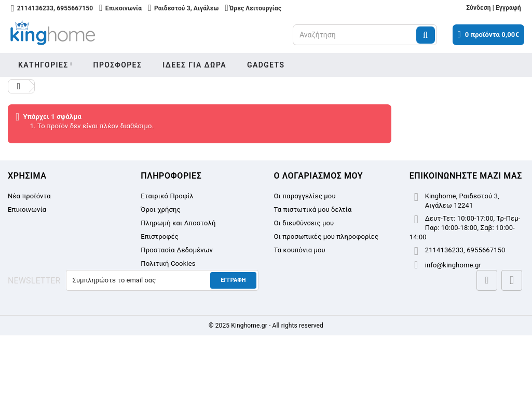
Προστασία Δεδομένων (177, 250)
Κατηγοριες (43, 65)
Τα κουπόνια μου (300, 250)
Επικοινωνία (27, 209)
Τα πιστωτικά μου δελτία (313, 209)
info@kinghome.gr (453, 265)
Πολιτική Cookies (168, 263)
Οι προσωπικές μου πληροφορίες (326, 236)
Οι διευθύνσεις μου (304, 223)
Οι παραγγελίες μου (305, 196)
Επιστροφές (160, 236)
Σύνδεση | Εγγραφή (494, 8)
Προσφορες (118, 65)
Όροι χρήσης (160, 209)
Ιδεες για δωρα (194, 65)
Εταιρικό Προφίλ (167, 196)
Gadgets (266, 65)
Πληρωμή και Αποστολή (178, 223)
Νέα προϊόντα (29, 196)
